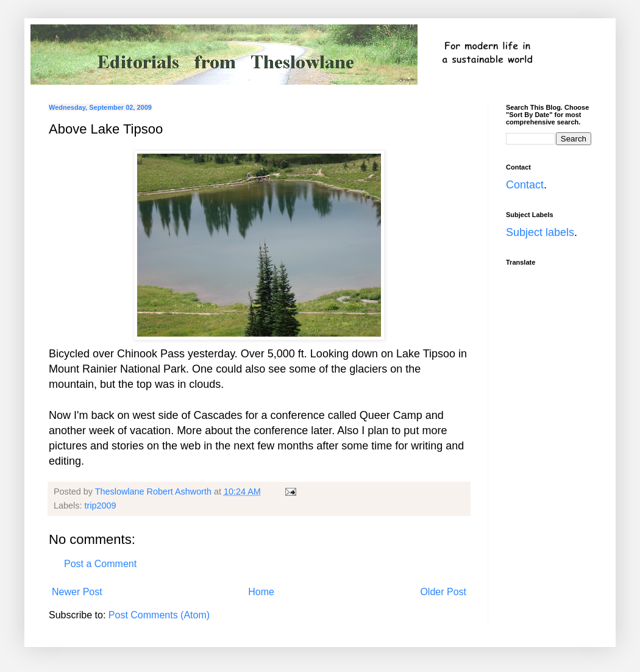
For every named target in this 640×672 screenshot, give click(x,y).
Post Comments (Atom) (159, 615)
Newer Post (77, 592)
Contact (525, 185)
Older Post (443, 592)
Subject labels (540, 232)
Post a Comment (100, 564)
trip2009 (100, 506)
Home (261, 592)
